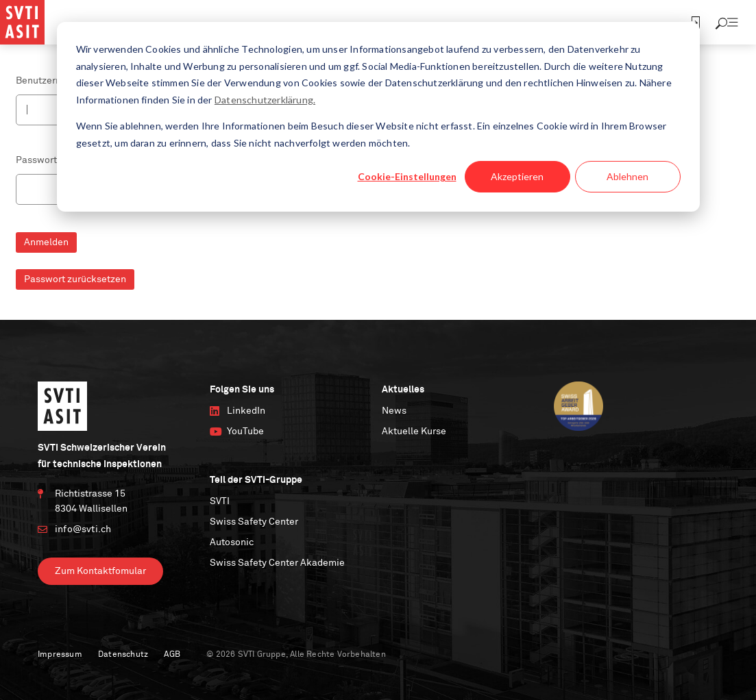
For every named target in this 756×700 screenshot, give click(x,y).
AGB (172, 655)
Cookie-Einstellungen (407, 176)
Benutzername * (51, 81)
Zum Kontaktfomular (100, 571)
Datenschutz (123, 655)
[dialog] (378, 117)
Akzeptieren (517, 176)
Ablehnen (627, 176)
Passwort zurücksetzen (75, 279)
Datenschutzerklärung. (265, 100)
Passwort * (40, 160)
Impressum (60, 655)
